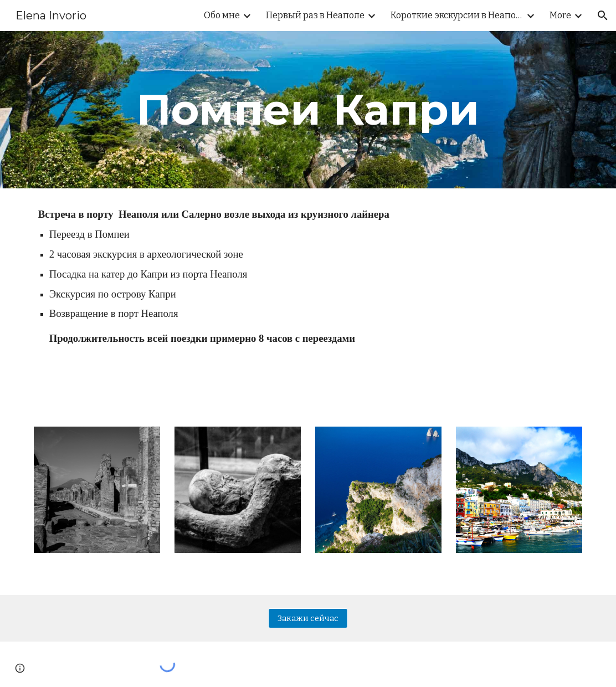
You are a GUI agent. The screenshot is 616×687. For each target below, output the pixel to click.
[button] (603, 16)
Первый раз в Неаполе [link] (315, 15)
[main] (308, 110)
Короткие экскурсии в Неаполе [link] (457, 15)
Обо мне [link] (222, 15)
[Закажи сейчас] (308, 618)
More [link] (560, 15)
